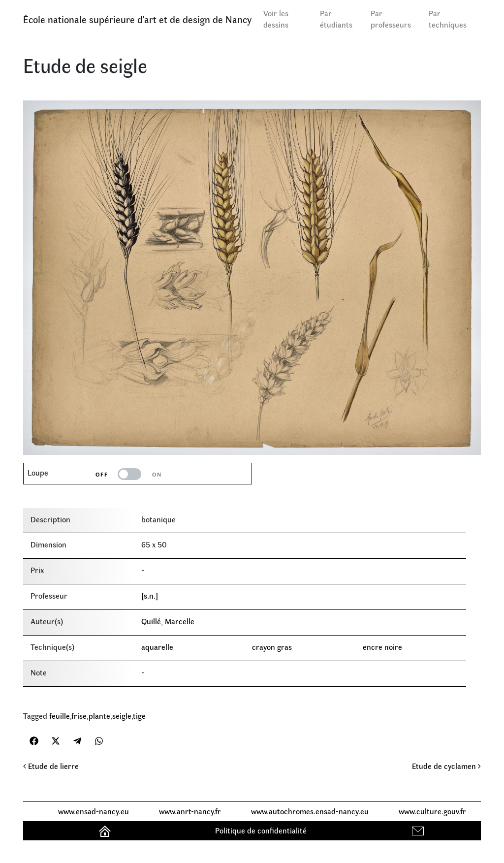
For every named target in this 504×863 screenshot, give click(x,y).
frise (79, 716)
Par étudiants (336, 19)
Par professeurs (391, 19)
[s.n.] (150, 595)
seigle (122, 716)
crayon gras (272, 647)
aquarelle (157, 647)
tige (139, 716)
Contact (419, 830)
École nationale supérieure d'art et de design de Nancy (137, 19)
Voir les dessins (276, 19)
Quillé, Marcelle (168, 621)
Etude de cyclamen (446, 766)
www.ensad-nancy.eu (94, 811)
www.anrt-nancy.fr (190, 811)
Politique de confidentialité (261, 830)
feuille (60, 716)
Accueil (106, 830)
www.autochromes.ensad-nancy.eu (310, 811)
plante (99, 716)
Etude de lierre (51, 766)
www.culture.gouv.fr (432, 811)
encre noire (382, 647)
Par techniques (448, 19)
